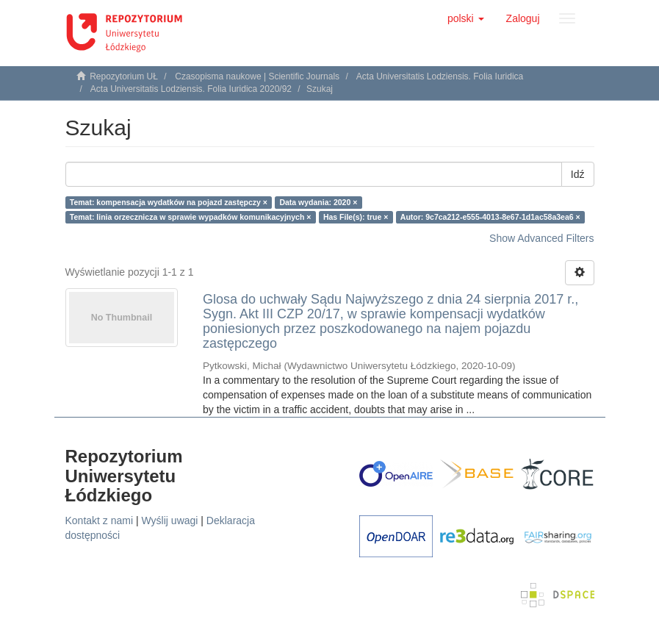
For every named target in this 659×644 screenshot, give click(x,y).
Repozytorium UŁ (124, 76)
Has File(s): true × (356, 217)
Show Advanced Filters (541, 238)
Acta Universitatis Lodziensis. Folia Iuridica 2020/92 (191, 89)
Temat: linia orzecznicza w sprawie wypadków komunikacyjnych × (191, 217)
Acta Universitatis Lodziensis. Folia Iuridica (440, 76)
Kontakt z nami (100, 520)
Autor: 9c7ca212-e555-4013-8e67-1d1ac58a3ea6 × (490, 217)
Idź (578, 174)
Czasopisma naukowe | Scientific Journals (257, 76)
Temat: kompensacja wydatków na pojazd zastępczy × (169, 202)
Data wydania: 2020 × (318, 202)
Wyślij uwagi (170, 520)
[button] (466, 18)
